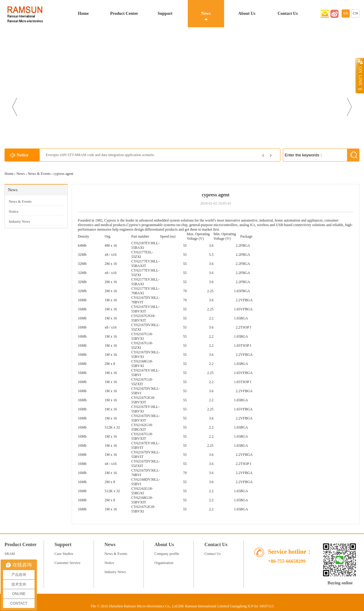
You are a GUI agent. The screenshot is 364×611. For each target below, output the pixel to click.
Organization (164, 563)
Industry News (19, 222)
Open (360, 75)
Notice (14, 212)
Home (83, 13)
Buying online (340, 583)
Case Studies (64, 554)
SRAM (10, 554)
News (206, 13)
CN (355, 13)
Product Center (124, 13)
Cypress (110, 220)
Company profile (167, 554)
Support (165, 13)
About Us (247, 13)
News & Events (39, 174)
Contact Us (288, 13)
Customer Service (68, 563)
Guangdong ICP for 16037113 (252, 606)
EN (346, 13)
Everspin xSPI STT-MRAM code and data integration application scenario (100, 155)
